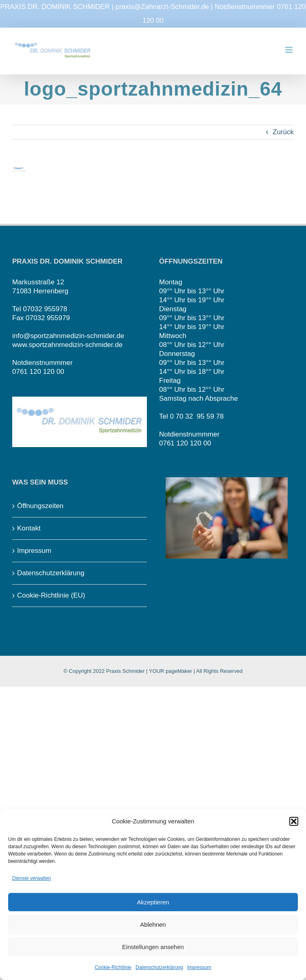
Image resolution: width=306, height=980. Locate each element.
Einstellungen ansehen (153, 947)
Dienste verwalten (32, 878)
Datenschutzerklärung (159, 967)
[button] (294, 821)
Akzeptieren (153, 902)
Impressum (199, 967)
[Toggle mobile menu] (290, 50)
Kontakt (29, 528)
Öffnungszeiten (40, 506)
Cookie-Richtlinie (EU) (51, 595)
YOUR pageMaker (170, 671)
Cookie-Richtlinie (113, 967)
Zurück (283, 132)
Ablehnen (153, 924)
